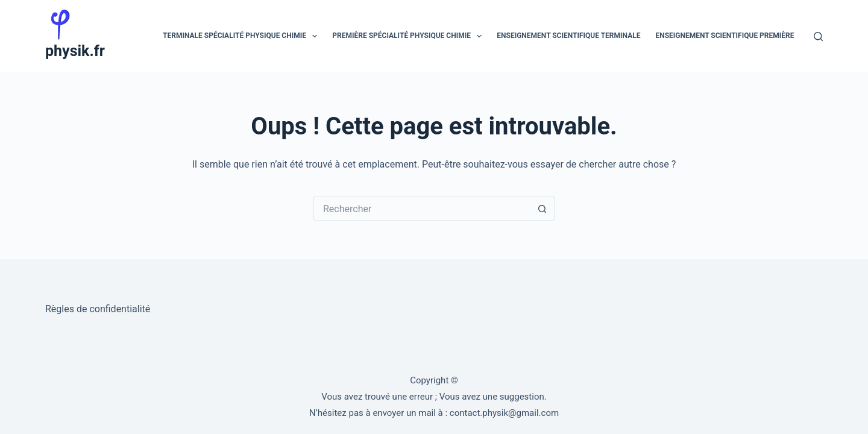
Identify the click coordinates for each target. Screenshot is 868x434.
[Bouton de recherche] (542, 209)
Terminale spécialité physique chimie (242, 36)
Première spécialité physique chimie (409, 36)
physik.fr (75, 51)
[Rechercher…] (422, 209)
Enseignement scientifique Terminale (568, 36)
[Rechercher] (818, 36)
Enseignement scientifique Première (725, 36)
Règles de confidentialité (98, 309)
